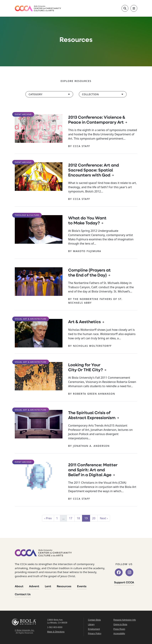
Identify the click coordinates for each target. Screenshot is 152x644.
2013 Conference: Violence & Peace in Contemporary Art (97, 120)
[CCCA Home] (38, 8)
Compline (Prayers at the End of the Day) (89, 273)
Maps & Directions (56, 632)
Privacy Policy (95, 634)
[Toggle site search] (125, 8)
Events (82, 587)
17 (71, 518)
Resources (64, 587)
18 (78, 518)
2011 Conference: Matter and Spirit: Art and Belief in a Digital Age (93, 470)
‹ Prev (48, 518)
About (19, 587)
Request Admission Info (125, 620)
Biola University (25, 622)
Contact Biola (94, 620)
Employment (94, 629)
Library (91, 624)
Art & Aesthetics (84, 322)
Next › (104, 518)
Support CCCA (124, 583)
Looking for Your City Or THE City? (86, 368)
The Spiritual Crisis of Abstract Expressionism (92, 416)
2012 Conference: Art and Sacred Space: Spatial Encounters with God (94, 170)
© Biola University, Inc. (25, 630)
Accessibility (119, 634)
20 (94, 518)
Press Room (119, 629)
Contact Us (23, 595)
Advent (34, 587)
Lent (48, 587)
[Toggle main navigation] (134, 8)
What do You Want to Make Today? (87, 221)
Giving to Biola (120, 624)
